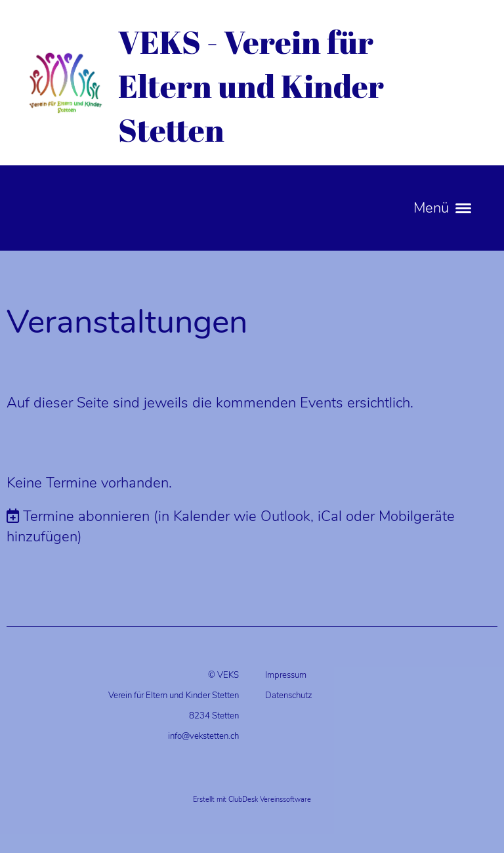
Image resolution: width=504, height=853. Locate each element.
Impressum (286, 675)
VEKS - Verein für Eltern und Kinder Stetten (251, 86)
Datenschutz (289, 696)
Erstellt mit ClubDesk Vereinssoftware (252, 800)
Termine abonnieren (86, 516)
